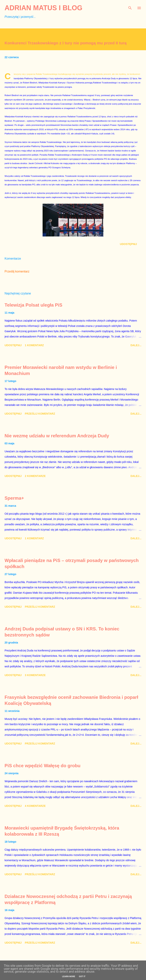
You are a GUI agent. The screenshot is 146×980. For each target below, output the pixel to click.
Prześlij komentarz (17, 271)
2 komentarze (35, 476)
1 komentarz (34, 345)
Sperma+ (14, 498)
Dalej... (136, 345)
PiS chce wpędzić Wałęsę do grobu (42, 766)
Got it (82, 976)
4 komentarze (35, 806)
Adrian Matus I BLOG (43, 8)
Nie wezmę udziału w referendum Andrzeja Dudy (57, 436)
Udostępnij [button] (128, 244)
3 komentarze (35, 675)
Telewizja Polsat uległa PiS (33, 305)
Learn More (69, 976)
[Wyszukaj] (130, 7)
